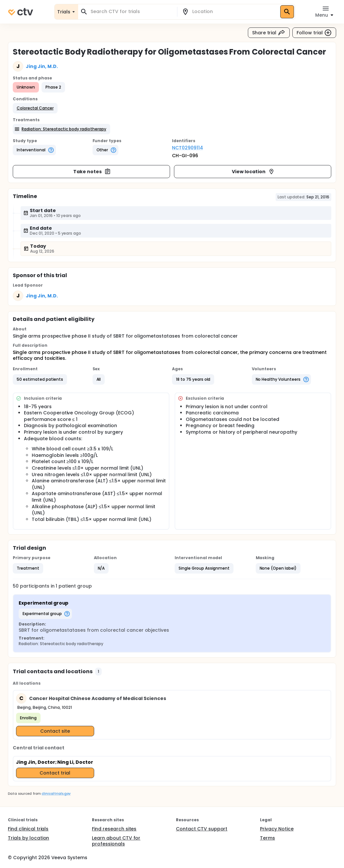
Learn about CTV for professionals (116, 841)
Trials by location (28, 838)
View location (253, 172)
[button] (35, 108)
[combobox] (131, 12)
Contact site (55, 731)
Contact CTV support (202, 829)
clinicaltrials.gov (56, 794)
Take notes (92, 172)
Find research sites (114, 829)
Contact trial (55, 773)
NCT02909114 (188, 148)
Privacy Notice (277, 829)
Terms (267, 838)
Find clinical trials (28, 829)
